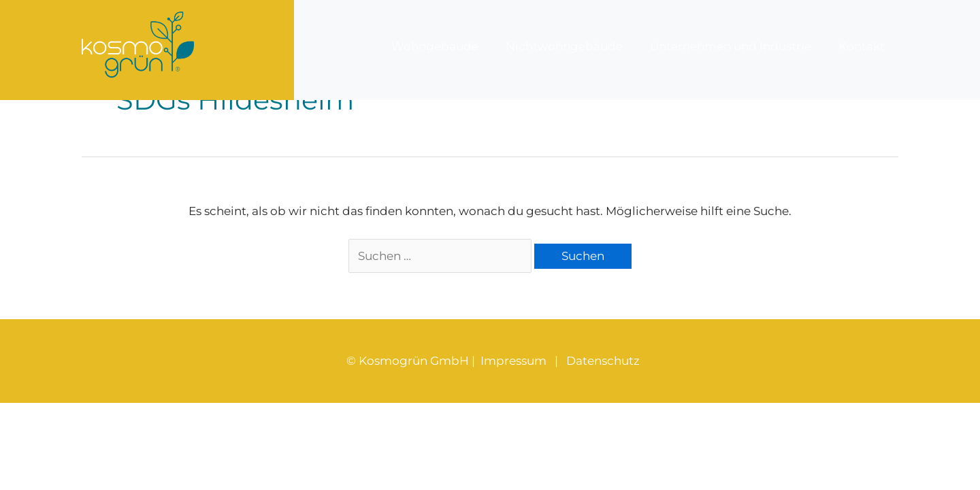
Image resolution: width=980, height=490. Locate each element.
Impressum (513, 361)
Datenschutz (603, 361)
